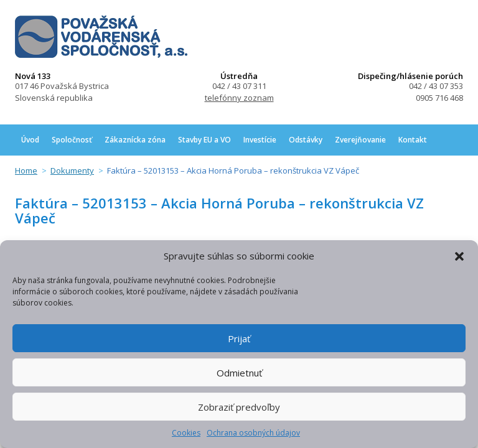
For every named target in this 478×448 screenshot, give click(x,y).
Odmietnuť (239, 373)
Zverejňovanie (360, 140)
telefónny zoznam (239, 98)
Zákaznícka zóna (135, 140)
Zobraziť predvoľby (239, 407)
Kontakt (413, 140)
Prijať (239, 338)
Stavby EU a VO (204, 140)
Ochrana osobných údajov (253, 433)
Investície (260, 140)
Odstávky (306, 140)
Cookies (186, 433)
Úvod (30, 140)
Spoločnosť (72, 140)
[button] (459, 256)
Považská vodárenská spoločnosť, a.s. (101, 37)
